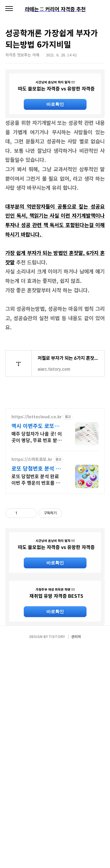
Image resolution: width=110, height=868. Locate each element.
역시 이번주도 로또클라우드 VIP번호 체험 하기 (35, 536)
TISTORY (57, 857)
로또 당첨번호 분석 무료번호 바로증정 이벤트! (36, 578)
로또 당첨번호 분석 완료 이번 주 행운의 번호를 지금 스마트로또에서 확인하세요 (37, 589)
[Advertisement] (55, 173)
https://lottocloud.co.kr (37, 527)
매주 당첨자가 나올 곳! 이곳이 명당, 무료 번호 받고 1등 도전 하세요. (37, 547)
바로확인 (55, 104)
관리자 (76, 857)
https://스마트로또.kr (32, 569)
